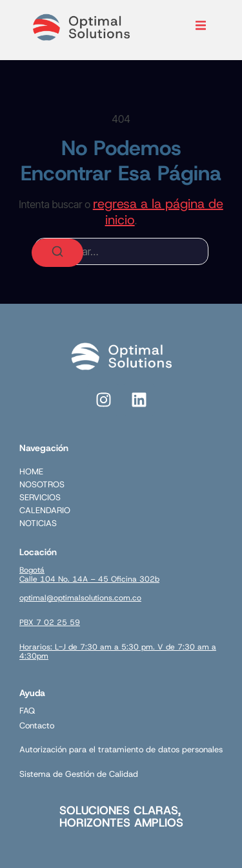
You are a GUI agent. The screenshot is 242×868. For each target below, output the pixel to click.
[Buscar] (57, 253)
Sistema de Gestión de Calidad (79, 774)
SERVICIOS (40, 497)
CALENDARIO (45, 510)
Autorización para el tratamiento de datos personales (121, 749)
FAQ (27, 711)
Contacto (37, 725)
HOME (31, 471)
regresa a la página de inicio (158, 212)
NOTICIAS (38, 523)
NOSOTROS (42, 484)
